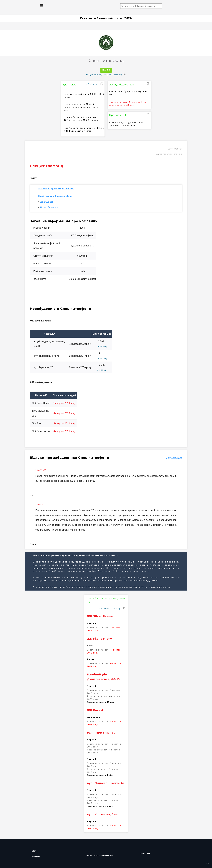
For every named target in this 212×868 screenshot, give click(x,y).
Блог (34, 851)
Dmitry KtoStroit (175, 149)
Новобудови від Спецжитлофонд (55, 196)
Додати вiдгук (174, 457)
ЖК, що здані (46, 202)
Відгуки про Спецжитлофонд (169, 154)
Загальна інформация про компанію (56, 188)
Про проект (36, 856)
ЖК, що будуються (49, 207)
